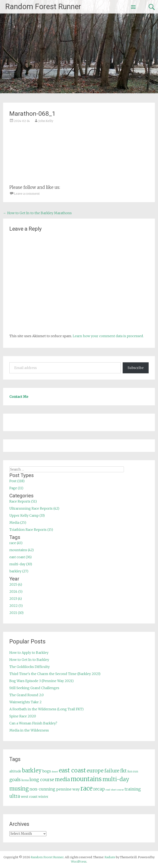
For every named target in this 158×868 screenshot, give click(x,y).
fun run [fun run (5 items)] (133, 771)
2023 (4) (16, 599)
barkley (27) (19, 571)
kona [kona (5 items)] (25, 780)
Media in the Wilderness (29, 730)
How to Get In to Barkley (29, 660)
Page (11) (16, 488)
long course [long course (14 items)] (42, 780)
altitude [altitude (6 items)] (15, 771)
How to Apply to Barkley (29, 653)
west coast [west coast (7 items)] (29, 797)
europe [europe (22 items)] (95, 771)
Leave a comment (27, 194)
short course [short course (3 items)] (117, 790)
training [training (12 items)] (133, 789)
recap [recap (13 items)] (99, 789)
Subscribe (136, 368)
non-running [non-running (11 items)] (42, 789)
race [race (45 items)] (86, 788)
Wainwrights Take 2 (25, 702)
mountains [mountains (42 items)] (86, 779)
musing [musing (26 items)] (19, 789)
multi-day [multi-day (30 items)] (116, 779)
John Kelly (46, 121)
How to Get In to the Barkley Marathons (37, 213)
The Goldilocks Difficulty (30, 667)
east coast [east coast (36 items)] (72, 770)
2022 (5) (16, 606)
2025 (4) (16, 584)
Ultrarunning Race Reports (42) (34, 508)
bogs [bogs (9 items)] (47, 771)
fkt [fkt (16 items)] (123, 771)
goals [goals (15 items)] (15, 780)
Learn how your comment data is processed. (108, 336)
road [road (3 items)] (108, 790)
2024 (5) (16, 591)
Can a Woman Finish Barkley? (33, 723)
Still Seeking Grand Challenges (34, 688)
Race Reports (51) (23, 501)
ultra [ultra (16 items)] (15, 796)
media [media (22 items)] (62, 779)
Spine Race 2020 (23, 716)
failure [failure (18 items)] (112, 771)
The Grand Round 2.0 (27, 695)
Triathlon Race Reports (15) (31, 530)
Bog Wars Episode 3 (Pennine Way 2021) (41, 681)
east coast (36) (20, 557)
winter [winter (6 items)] (43, 797)
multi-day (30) (21, 564)
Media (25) (18, 523)
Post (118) (17, 481)
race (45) (16, 543)
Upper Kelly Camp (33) (27, 515)
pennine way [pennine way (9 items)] (68, 789)
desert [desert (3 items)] (55, 772)
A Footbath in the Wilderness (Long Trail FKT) (46, 709)
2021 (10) (16, 613)
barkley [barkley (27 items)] (32, 771)
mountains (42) (22, 550)
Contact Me (19, 397)
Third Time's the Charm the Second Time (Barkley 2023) (55, 674)
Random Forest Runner (43, 7)
